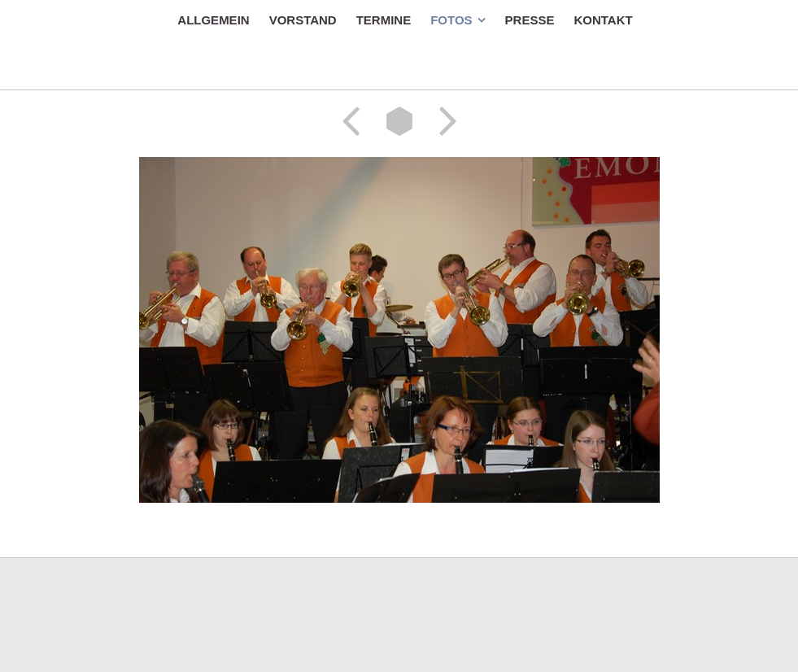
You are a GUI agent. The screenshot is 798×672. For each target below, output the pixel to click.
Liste (399, 121)
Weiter (443, 121)
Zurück (356, 121)
